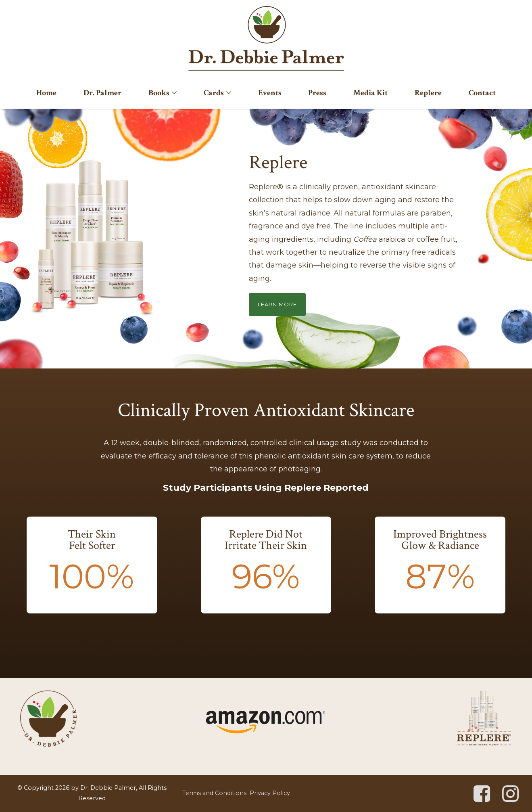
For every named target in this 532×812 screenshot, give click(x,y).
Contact (482, 93)
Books (159, 93)
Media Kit (370, 93)
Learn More (277, 304)
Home (46, 93)
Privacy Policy (270, 793)
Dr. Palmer (102, 93)
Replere (428, 93)
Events (270, 93)
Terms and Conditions (214, 793)
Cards (214, 93)
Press (317, 93)
